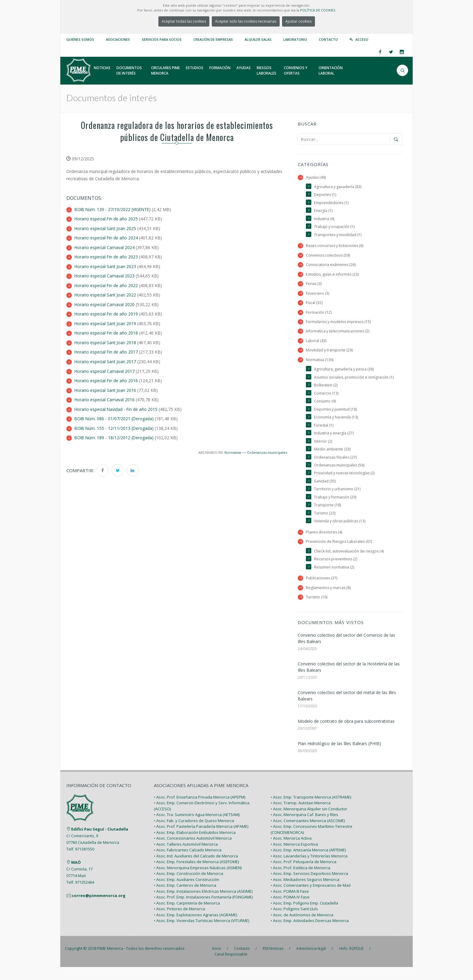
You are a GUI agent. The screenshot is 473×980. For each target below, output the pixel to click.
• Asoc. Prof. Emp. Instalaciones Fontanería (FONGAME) (203, 910)
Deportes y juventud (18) (336, 419)
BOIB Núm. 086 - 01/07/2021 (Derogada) (115, 415)
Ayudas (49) (316, 177)
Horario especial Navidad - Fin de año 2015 (117, 406)
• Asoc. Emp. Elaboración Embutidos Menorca (195, 845)
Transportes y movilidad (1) (338, 236)
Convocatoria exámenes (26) (331, 266)
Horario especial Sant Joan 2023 (106, 266)
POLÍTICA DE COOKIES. (318, 10)
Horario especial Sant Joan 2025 (106, 228)
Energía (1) (323, 211)
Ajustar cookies (298, 21)
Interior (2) (323, 452)
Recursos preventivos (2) (336, 571)
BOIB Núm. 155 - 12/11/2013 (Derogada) (115, 425)
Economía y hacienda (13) (336, 427)
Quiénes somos (80, 39)
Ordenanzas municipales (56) (340, 476)
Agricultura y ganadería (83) (338, 187)
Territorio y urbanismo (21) (338, 500)
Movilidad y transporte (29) (330, 352)
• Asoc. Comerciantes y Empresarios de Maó (311, 898)
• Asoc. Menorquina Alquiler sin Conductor (309, 822)
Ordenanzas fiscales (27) (336, 468)
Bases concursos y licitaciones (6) (336, 247)
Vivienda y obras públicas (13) (340, 533)
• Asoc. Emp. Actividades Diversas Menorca (310, 934)
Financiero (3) (318, 295)
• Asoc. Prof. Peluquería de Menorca (303, 875)
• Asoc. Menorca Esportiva (294, 857)
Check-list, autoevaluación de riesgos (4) (350, 563)
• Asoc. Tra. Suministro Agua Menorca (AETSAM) (197, 828)
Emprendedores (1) (332, 203)
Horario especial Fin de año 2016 (107, 378)
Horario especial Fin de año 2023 (107, 256)
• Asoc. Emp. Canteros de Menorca (185, 898)
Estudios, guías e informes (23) (333, 275)
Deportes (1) (325, 195)
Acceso (362, 39)
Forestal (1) (324, 435)
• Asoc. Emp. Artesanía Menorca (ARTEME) (308, 863)
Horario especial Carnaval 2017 (105, 368)
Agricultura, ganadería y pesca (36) (344, 372)
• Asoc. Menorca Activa (291, 851)
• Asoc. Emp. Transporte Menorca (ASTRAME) (311, 810)
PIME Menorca (110, 961)
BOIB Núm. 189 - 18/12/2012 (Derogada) (115, 434)
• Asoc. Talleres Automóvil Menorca (186, 857)
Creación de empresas (213, 39)
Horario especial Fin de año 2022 (107, 284)
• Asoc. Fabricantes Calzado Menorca (188, 863)
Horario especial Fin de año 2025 (107, 219)
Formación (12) (319, 314)
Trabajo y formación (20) (335, 508)
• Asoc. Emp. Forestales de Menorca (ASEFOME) (196, 875)
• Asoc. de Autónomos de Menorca (302, 928)
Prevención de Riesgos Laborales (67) (340, 554)
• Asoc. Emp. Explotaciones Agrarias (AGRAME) (195, 928)
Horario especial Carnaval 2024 (105, 247)
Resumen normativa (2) (335, 579)
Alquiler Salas (258, 39)
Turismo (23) (325, 525)
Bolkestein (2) (326, 395)
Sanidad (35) (325, 492)
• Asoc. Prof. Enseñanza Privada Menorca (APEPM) (200, 810)
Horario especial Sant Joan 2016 (106, 387)
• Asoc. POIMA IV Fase (290, 910)
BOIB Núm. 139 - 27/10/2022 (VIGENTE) (114, 209)
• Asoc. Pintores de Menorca (179, 922)
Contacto (328, 39)
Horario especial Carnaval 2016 (105, 397)
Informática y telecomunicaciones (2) (338, 333)
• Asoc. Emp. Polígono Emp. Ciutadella (304, 916)
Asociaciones (118, 39)
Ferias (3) (314, 285)
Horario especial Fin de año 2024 (107, 237)
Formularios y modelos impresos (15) (339, 324)
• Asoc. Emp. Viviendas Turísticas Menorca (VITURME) (202, 934)
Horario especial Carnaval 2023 (105, 275)
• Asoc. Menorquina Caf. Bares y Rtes (304, 828)
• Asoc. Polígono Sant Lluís (294, 922)
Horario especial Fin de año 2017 (107, 350)
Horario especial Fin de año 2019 (107, 312)
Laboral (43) (316, 343)
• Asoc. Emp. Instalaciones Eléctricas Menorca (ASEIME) (203, 904)
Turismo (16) (317, 610)
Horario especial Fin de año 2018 (107, 331)
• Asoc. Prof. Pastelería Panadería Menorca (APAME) (201, 839)
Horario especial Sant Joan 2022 (106, 294)
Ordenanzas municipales (267, 448)
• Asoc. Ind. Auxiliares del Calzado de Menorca (196, 869)
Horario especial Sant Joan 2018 (106, 340)
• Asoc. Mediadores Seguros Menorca (305, 892)
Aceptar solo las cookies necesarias (246, 21)
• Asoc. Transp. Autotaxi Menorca (301, 816)
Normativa (232, 448)
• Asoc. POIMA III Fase (290, 904)
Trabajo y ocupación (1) (335, 227)
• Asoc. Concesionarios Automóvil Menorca (193, 851)
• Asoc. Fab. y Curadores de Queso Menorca (194, 834)
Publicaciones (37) (322, 590)
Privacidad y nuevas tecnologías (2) (345, 484)
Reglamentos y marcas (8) (329, 600)
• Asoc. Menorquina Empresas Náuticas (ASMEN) (198, 881)
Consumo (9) (325, 411)
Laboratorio (295, 39)
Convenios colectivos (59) (329, 256)
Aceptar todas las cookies (184, 21)
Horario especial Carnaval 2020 (105, 303)
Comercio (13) (326, 403)
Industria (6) (325, 219)
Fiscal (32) (314, 304)
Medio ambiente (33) (332, 460)
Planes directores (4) (324, 544)
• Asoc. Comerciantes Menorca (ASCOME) (308, 834)
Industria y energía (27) (334, 443)
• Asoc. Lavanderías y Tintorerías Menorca (309, 869)
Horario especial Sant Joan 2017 (106, 359)
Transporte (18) (328, 516)
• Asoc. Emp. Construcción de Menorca (189, 886)
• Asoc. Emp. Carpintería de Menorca (187, 916)
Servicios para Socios (162, 39)
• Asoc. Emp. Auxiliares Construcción (187, 892)
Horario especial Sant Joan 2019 (106, 322)
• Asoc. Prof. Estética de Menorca (300, 881)
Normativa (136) (320, 362)
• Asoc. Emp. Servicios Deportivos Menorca (309, 886)
